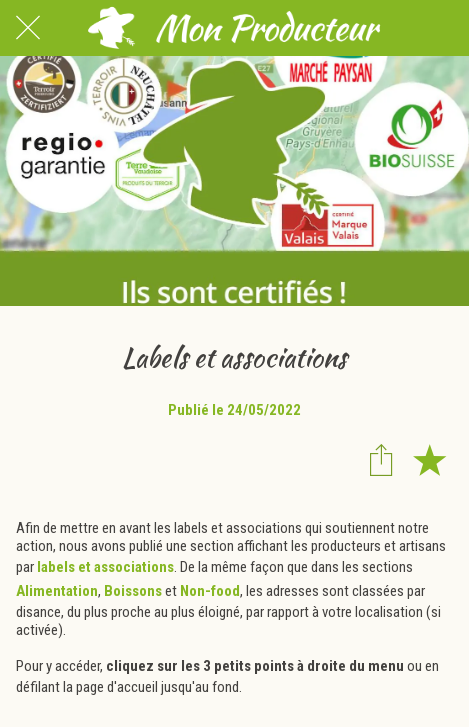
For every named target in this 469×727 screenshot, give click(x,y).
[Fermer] (28, 28)
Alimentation (57, 591)
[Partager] (381, 459)
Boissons (133, 591)
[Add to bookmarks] (429, 459)
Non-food (210, 591)
